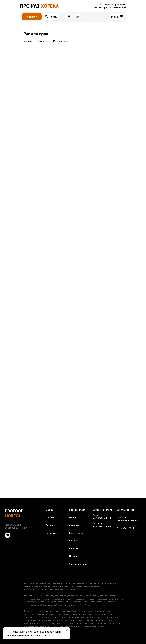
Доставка (50, 518)
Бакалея (43, 41)
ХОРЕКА (39, 6)
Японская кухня (77, 510)
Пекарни (74, 556)
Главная (28, 41)
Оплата (49, 525)
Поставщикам (52, 533)
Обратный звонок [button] (125, 510)
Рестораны (75, 541)
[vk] (8, 535)
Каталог (32, 17)
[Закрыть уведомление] (67, 630)
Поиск (53, 17)
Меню (115, 17)
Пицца (73, 518)
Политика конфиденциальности (127, 519)
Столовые (74, 548)
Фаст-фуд (74, 525)
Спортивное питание (80, 564)
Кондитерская (76, 533)
